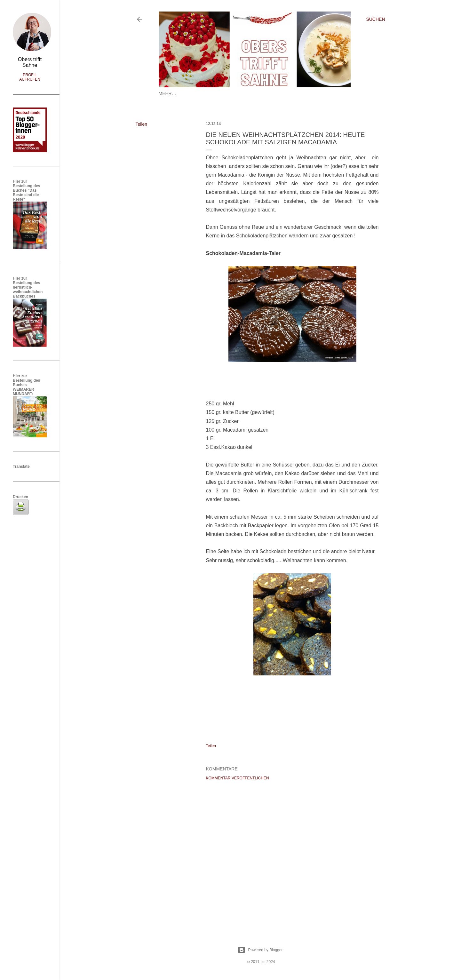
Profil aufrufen (30, 77)
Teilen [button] (142, 124)
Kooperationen (309, 93)
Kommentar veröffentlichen (238, 778)
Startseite (172, 93)
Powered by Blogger (260, 950)
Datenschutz (206, 93)
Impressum (240, 93)
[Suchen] (375, 19)
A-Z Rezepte (271, 93)
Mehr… (341, 93)
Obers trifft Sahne (30, 62)
